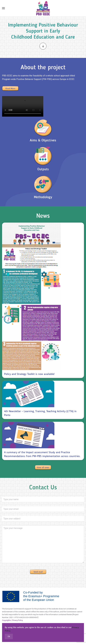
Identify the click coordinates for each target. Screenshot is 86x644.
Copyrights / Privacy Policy (12, 620)
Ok (9, 636)
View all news (43, 467)
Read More (10, 88)
